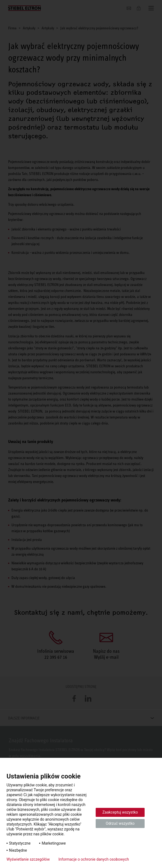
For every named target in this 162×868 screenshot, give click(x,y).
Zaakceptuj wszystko (120, 812)
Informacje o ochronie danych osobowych (94, 859)
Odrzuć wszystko (120, 823)
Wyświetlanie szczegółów (28, 859)
